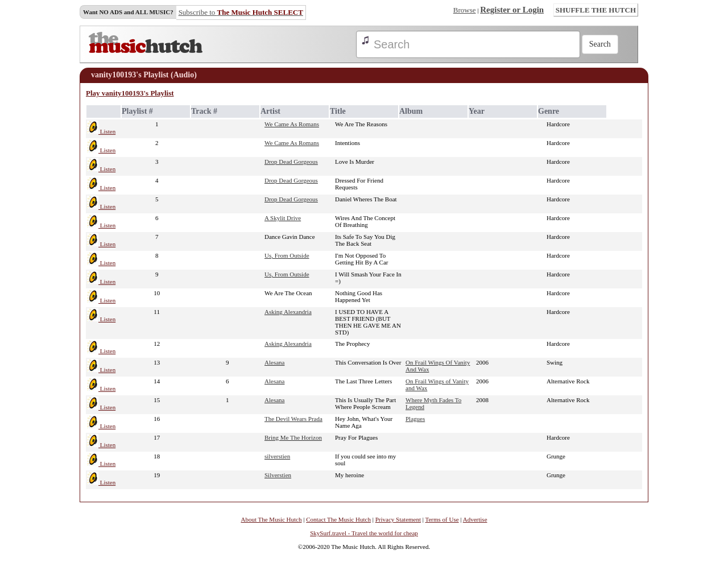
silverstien (277, 456)
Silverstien (278, 475)
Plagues (415, 419)
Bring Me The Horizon (293, 437)
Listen (101, 131)
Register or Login (512, 10)
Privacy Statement (398, 519)
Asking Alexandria (288, 312)
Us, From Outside (287, 255)
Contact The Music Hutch (338, 519)
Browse (465, 10)
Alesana (274, 362)
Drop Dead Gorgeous (291, 162)
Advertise (475, 519)
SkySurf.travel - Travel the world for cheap (364, 533)
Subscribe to (241, 12)
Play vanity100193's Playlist (130, 93)
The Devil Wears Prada (293, 419)
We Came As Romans (292, 124)
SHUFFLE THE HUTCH (596, 10)
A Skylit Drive (283, 218)
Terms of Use (442, 519)
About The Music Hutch (271, 519)
